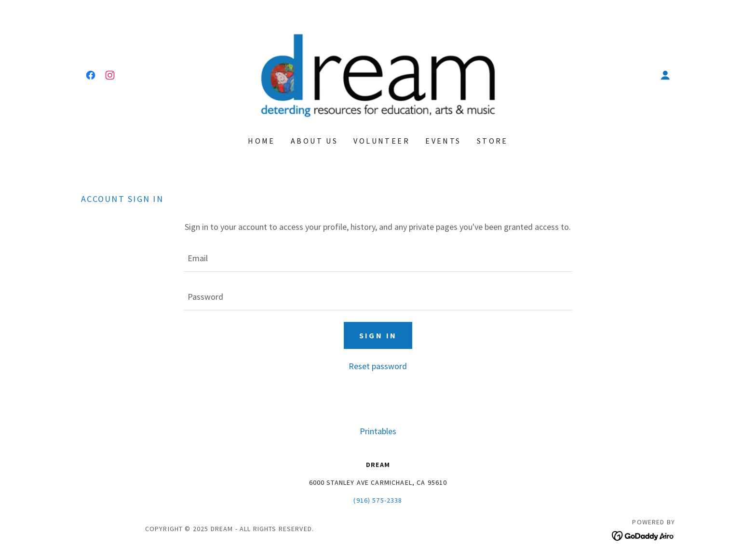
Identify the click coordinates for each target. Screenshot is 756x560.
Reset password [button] (378, 366)
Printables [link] (378, 431)
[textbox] (378, 258)
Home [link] (262, 141)
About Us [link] (314, 141)
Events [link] (443, 141)
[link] (91, 75)
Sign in (378, 335)
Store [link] (493, 141)
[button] (665, 75)
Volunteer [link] (382, 141)
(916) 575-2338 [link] (378, 500)
